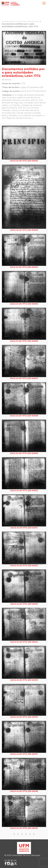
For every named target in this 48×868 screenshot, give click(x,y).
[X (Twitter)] (15, 864)
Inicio (4, 21)
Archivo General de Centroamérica (24, 21)
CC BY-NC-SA (10, 860)
